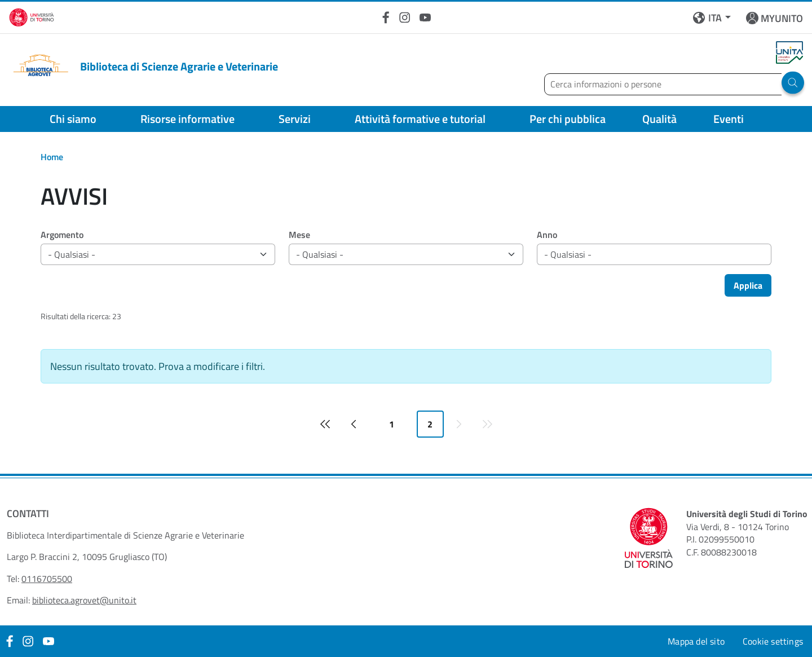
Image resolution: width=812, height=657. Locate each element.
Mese (299, 235)
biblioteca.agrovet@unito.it (84, 600)
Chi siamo (73, 119)
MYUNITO (782, 18)
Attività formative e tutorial (420, 119)
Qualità (659, 119)
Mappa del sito (696, 641)
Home (52, 157)
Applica (748, 285)
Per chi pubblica (568, 119)
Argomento (62, 235)
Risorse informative (187, 119)
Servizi (295, 119)
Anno (547, 235)
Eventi (729, 119)
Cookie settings (773, 641)
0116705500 (47, 579)
